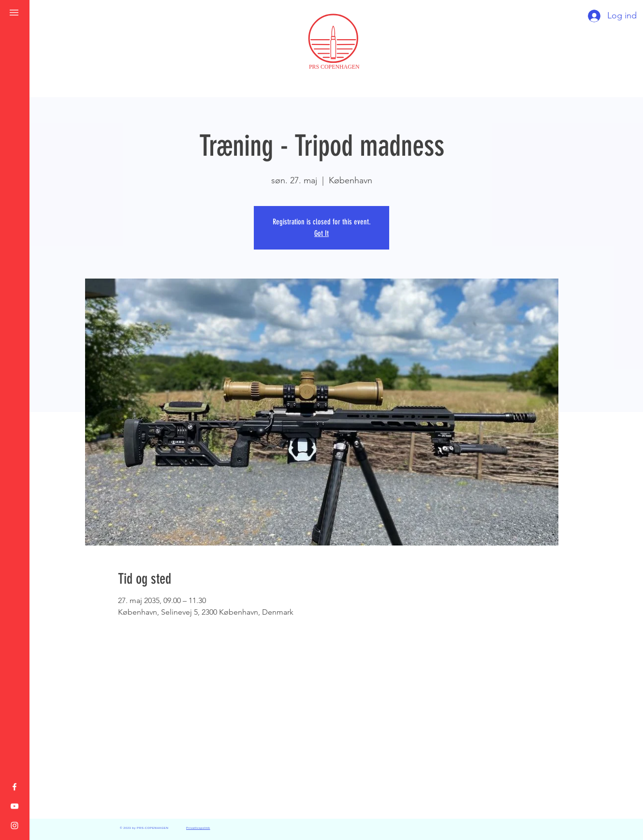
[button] (14, 13)
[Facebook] (15, 787)
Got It (321, 233)
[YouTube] (15, 806)
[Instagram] (15, 825)
